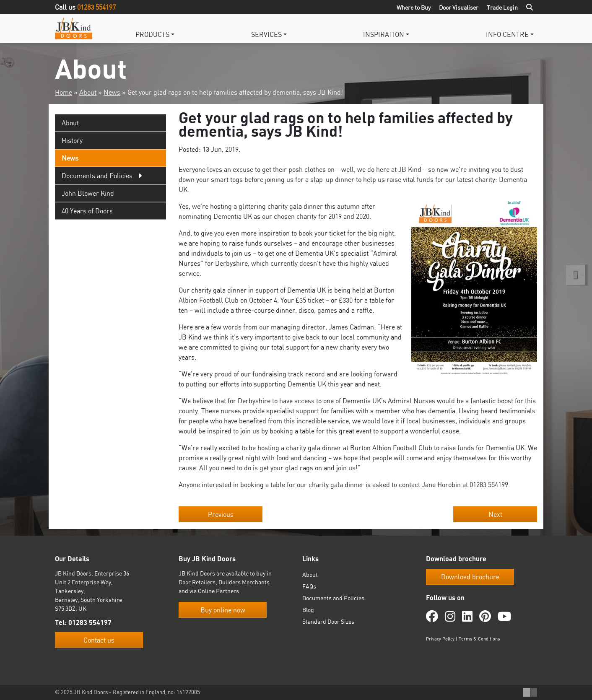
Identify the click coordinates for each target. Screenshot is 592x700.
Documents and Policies (333, 598)
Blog (308, 610)
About (88, 92)
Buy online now (223, 610)
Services (266, 34)
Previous (221, 514)
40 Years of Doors (87, 211)
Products (152, 34)
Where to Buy (414, 7)
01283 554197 (96, 7)
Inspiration (384, 34)
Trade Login (502, 7)
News (112, 92)
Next (495, 514)
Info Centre (507, 34)
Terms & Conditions (479, 639)
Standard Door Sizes (328, 621)
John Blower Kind (88, 193)
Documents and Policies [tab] (97, 176)
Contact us (99, 640)
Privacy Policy (440, 639)
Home (64, 92)
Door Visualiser (459, 7)
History (72, 140)
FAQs (309, 586)
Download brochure (470, 577)
